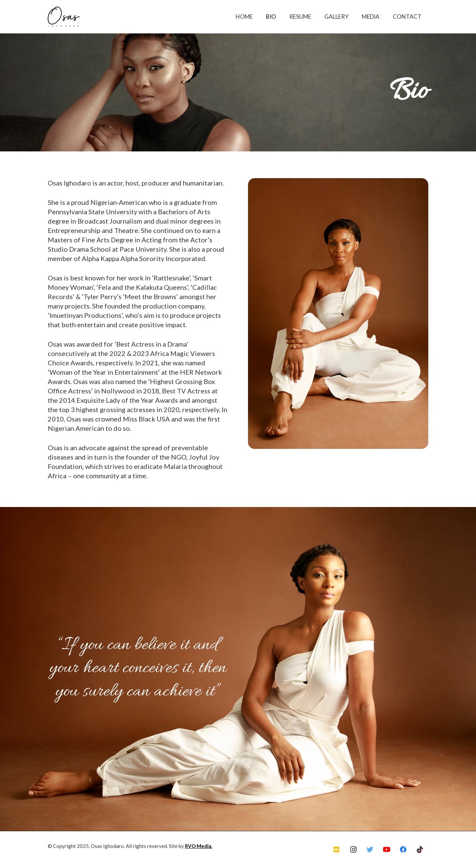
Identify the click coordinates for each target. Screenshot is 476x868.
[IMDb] (336, 850)
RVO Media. (199, 846)
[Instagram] (353, 850)
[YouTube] (387, 850)
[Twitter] (370, 850)
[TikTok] (420, 850)
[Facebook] (403, 850)
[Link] (64, 17)
